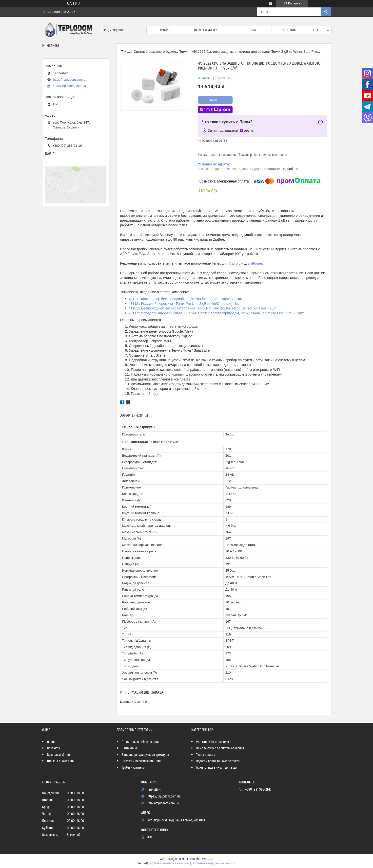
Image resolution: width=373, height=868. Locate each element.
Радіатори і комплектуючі (214, 742)
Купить (215, 100)
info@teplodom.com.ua (70, 86)
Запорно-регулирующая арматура (145, 755)
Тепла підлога (206, 755)
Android (235, 263)
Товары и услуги (206, 30)
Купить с (215, 110)
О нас (254, 30)
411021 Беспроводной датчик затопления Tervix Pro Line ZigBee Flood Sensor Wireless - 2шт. (203, 308)
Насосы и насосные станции (141, 761)
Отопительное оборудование (141, 742)
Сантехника (130, 748)
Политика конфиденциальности (214, 863)
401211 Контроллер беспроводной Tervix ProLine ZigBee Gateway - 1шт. (186, 299)
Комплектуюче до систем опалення (220, 748)
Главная (164, 30)
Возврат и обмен (59, 755)
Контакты (290, 30)
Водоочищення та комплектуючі (218, 761)
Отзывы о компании (61, 761)
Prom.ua (207, 859)
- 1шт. (299, 313)
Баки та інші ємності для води (217, 768)
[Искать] (326, 12)
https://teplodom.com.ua (70, 80)
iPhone (256, 263)
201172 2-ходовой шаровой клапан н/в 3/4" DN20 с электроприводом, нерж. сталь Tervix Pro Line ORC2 (211, 313)
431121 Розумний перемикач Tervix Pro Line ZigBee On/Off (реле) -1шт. (185, 304)
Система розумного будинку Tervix (161, 52)
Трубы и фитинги (133, 768)
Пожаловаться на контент (172, 863)
